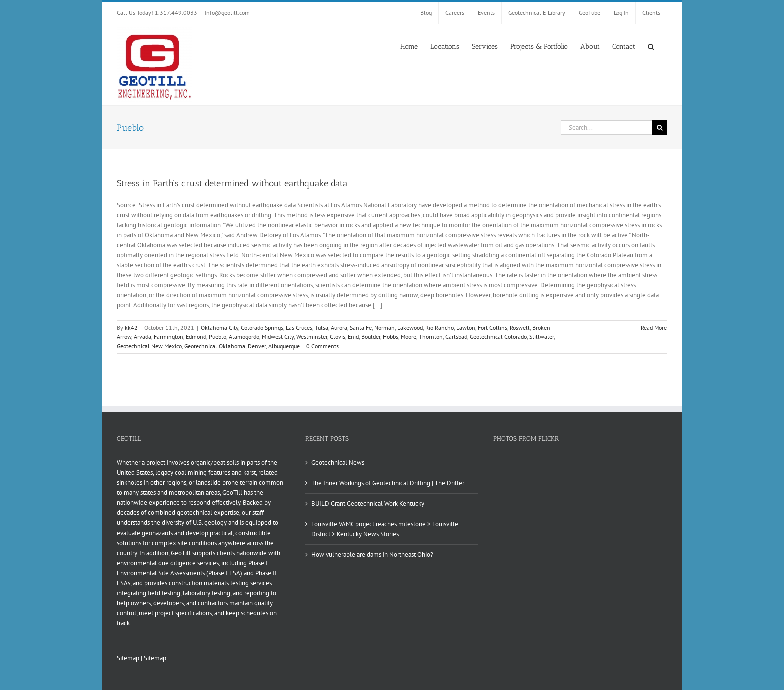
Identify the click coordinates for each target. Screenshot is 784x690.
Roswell (520, 327)
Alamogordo (244, 336)
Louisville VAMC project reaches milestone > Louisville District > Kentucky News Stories (385, 529)
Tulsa (322, 327)
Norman (385, 327)
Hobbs (391, 336)
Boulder (371, 336)
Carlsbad (456, 336)
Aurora (339, 327)
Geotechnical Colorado (498, 336)
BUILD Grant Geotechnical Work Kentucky (368, 504)
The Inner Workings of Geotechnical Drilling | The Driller (388, 483)
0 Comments (323, 346)
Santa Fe (361, 327)
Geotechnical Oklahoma (215, 346)
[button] (651, 46)
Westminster (312, 336)
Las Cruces (299, 327)
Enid (353, 336)
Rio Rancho (440, 327)
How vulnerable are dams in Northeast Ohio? (372, 555)
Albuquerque (284, 346)
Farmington (169, 336)
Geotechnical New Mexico (149, 346)
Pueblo (218, 336)
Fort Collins (493, 327)
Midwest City (278, 336)
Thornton (431, 336)
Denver (257, 346)
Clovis (338, 336)
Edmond (196, 336)
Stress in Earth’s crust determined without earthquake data (232, 183)
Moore (409, 336)
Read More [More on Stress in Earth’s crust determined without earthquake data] (654, 327)
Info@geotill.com (227, 12)
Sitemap (128, 658)
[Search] (660, 127)
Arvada (143, 336)
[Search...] (607, 127)
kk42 (131, 327)
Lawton (466, 327)
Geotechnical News (338, 463)
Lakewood (410, 327)
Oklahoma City (220, 327)
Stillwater (542, 336)
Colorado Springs (262, 327)
